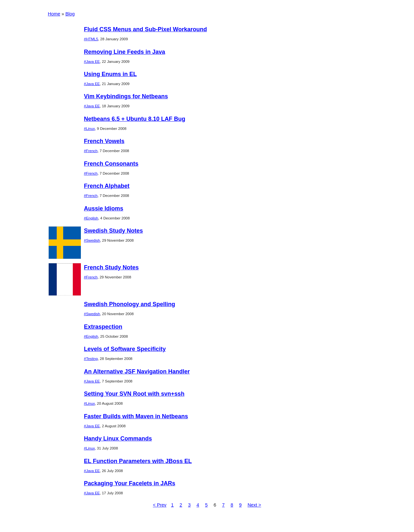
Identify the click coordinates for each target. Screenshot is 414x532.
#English (91, 218)
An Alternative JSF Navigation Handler (137, 372)
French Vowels (104, 141)
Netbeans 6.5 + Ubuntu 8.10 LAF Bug (135, 119)
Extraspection (103, 327)
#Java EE (92, 62)
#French (91, 151)
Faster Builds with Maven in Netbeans (136, 416)
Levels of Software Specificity (125, 349)
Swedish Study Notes (114, 231)
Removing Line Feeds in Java (125, 52)
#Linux (90, 129)
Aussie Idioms (104, 208)
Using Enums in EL (111, 74)
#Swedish (92, 240)
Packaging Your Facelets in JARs (130, 483)
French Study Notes (111, 267)
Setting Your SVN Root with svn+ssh (134, 394)
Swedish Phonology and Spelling (130, 304)
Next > (254, 505)
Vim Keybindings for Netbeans (126, 96)
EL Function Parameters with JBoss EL (138, 461)
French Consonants (111, 164)
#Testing (91, 359)
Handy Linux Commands (118, 439)
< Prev (160, 505)
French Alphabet (107, 186)
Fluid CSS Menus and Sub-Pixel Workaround (146, 29)
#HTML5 (91, 39)
